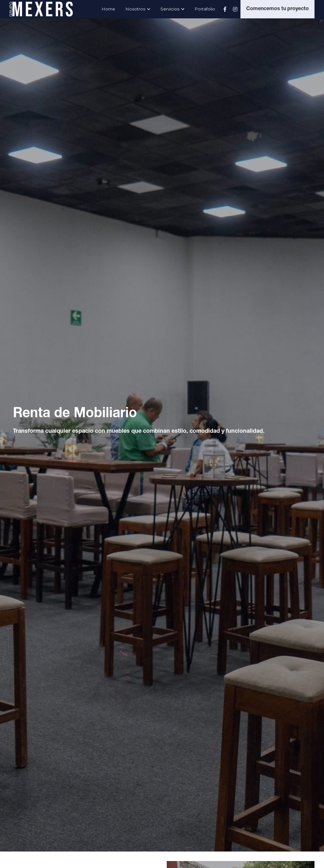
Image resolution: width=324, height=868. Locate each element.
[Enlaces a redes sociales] (225, 9)
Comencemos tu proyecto (277, 9)
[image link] (41, 8)
